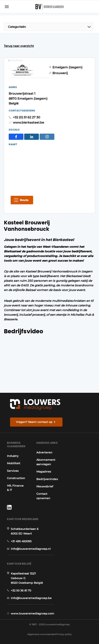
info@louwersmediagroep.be (31, 598)
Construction (16, 478)
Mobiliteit (14, 463)
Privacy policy (64, 634)
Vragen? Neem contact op (34, 422)
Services (13, 471)
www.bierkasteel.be (29, 123)
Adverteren (44, 452)
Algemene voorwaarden (41, 634)
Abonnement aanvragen (46, 462)
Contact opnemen (43, 496)
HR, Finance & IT (15, 488)
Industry (13, 456)
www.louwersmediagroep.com (32, 613)
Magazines (44, 472)
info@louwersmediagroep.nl (31, 549)
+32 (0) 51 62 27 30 (27, 117)
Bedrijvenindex (47, 479)
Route (24, 200)
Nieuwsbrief (45, 486)
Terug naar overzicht (19, 46)
